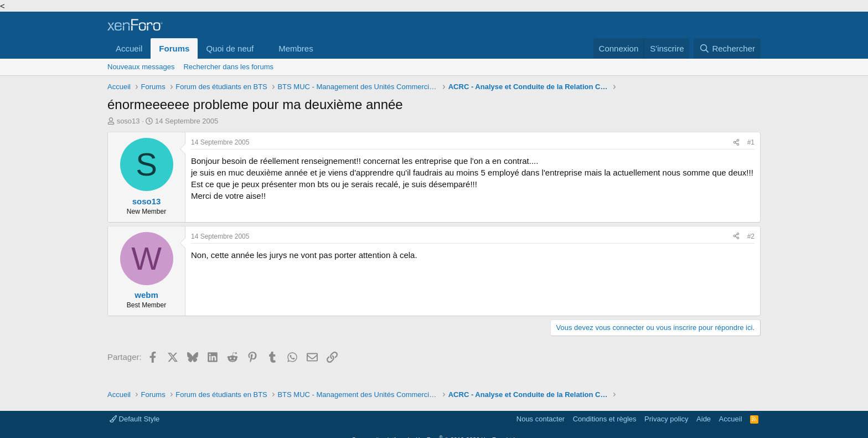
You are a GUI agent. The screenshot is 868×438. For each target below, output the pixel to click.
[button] (262, 48)
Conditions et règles (605, 419)
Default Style (135, 419)
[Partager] (736, 143)
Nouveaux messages (141, 67)
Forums (174, 48)
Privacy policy (666, 419)
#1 (751, 142)
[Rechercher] (727, 48)
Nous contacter (541, 419)
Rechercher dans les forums (228, 67)
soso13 (128, 121)
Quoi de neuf (230, 48)
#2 (751, 236)
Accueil (129, 48)
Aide (704, 419)
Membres (296, 48)
